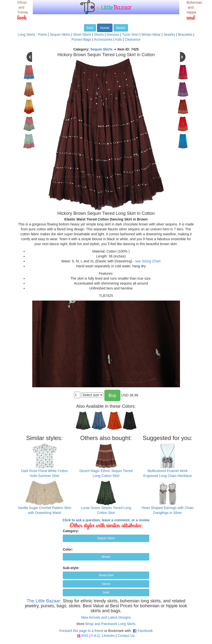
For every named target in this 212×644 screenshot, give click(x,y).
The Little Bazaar (43, 601)
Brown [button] (106, 557)
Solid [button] (106, 593)
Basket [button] (121, 28)
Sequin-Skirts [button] (106, 538)
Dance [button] (106, 584)
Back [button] (90, 28)
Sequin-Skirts (60, 34)
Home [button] (105, 28)
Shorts (99, 34)
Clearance (133, 39)
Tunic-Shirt (130, 34)
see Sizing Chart (148, 261)
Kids (119, 39)
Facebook (145, 631)
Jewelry (169, 34)
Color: (68, 549)
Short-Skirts (82, 34)
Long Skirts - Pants (32, 34)
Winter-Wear (151, 34)
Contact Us (126, 636)
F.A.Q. (96, 636)
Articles (109, 636)
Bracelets (185, 34)
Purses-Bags (81, 39)
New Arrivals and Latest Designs (106, 617)
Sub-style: (71, 568)
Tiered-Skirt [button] (106, 575)
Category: (71, 531)
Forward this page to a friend (81, 631)
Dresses (113, 34)
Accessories (103, 39)
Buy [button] (112, 395)
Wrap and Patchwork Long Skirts (111, 624)
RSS (85, 636)
